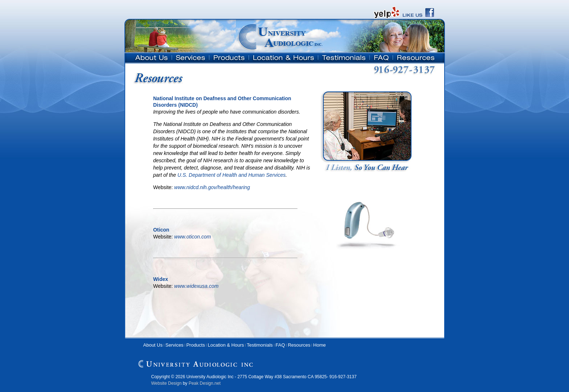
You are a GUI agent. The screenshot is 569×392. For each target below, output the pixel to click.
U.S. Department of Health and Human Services (232, 175)
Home (320, 345)
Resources (299, 345)
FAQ (280, 345)
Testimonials (260, 345)
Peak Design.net (205, 383)
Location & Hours (226, 345)
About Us (153, 345)
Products (195, 345)
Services (175, 345)
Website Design (167, 383)
